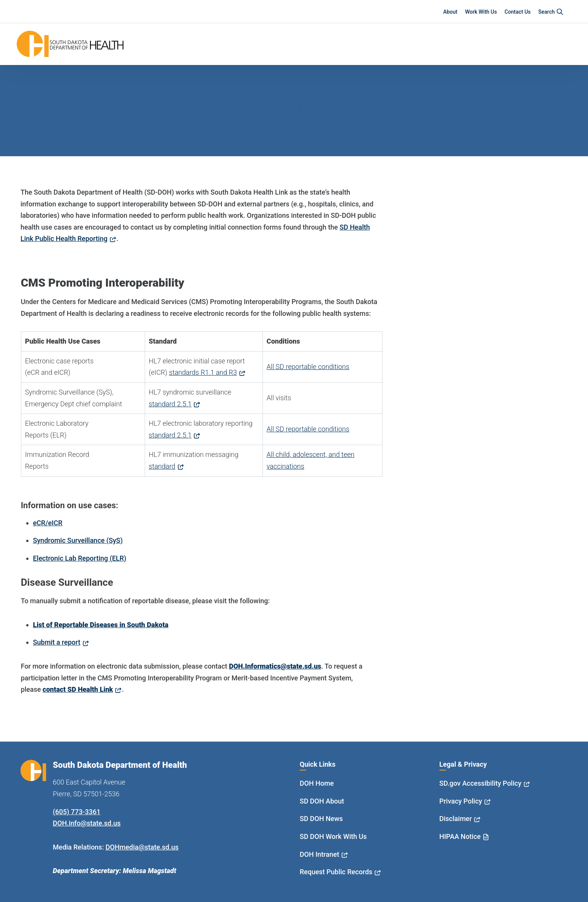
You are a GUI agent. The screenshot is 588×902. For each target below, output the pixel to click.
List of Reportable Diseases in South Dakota (101, 625)
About (450, 12)
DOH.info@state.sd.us (87, 823)
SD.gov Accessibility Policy (481, 783)
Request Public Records (336, 872)
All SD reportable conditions (308, 367)
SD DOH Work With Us (333, 836)
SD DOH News (321, 819)
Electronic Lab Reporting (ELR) (80, 558)
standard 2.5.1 (170, 404)
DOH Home (317, 783)
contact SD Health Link (78, 689)
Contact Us (518, 12)
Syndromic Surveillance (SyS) (78, 540)
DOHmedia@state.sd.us (142, 847)
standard (162, 466)
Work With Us (481, 12)
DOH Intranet (319, 854)
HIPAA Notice (460, 836)
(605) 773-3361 (77, 812)
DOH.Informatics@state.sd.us (275, 666)
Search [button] (551, 12)
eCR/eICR (48, 523)
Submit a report (57, 642)
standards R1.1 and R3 (203, 372)
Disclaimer (456, 819)
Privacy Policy (461, 801)
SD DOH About (322, 801)
